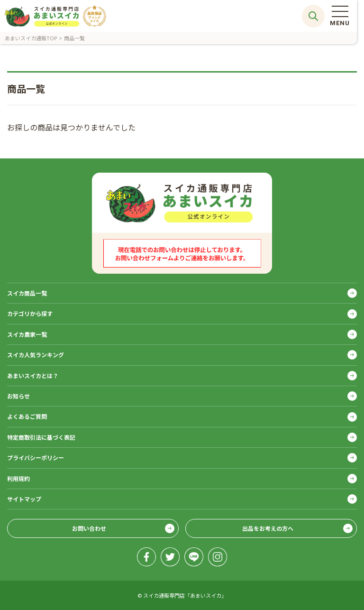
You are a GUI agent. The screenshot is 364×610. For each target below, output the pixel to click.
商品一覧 (74, 38)
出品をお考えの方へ (268, 528)
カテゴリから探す (30, 313)
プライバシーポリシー (36, 457)
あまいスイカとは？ (33, 375)
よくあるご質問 (27, 416)
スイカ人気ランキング (36, 355)
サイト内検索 (313, 16)
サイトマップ (24, 499)
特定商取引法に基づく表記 (41, 437)
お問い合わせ (89, 528)
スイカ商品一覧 (27, 293)
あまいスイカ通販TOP (31, 38)
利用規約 (18, 478)
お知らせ (18, 396)
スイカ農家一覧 (27, 334)
